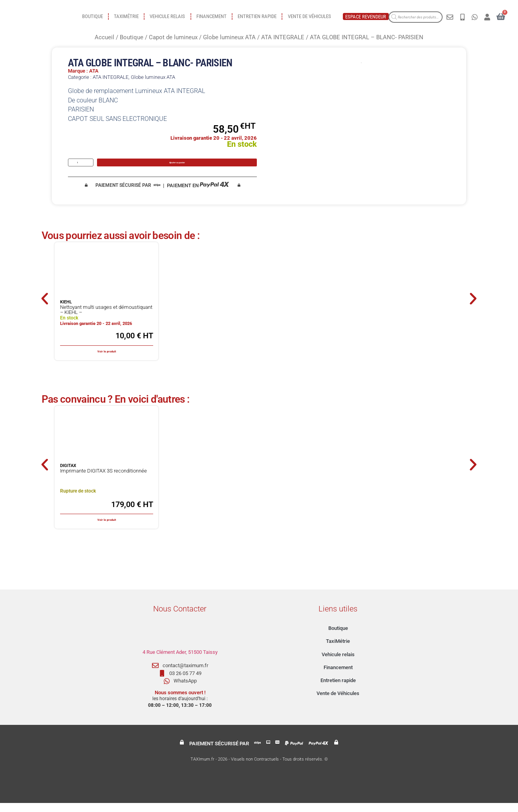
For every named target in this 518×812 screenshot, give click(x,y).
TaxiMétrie (126, 16)
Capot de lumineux (173, 37)
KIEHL (66, 311)
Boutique (92, 16)
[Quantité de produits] (81, 167)
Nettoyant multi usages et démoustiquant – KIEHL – (106, 319)
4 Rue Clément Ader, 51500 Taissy (180, 661)
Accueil (104, 37)
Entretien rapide (257, 16)
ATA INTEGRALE (283, 37)
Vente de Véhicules (309, 16)
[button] (39, 308)
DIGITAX (68, 475)
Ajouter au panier (178, 167)
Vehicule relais (167, 16)
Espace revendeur (366, 17)
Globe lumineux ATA (229, 37)
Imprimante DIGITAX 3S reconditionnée (103, 480)
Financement (211, 16)
